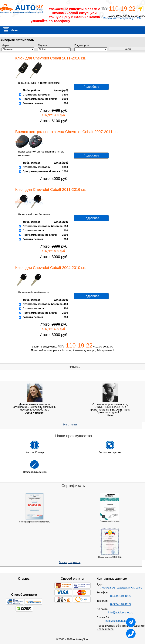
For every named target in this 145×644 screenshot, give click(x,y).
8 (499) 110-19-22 (121, 596)
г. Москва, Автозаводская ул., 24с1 (122, 18)
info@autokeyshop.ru (121, 612)
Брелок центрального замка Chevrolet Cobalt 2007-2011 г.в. (67, 132)
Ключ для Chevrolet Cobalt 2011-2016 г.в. (51, 58)
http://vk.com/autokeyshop (121, 621)
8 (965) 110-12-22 (121, 604)
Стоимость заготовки (37, 95)
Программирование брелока (41, 171)
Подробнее (91, 87)
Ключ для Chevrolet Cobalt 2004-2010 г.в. (51, 268)
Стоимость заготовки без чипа (43, 226)
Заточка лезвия (33, 103)
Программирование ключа (40, 99)
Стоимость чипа (33, 230)
